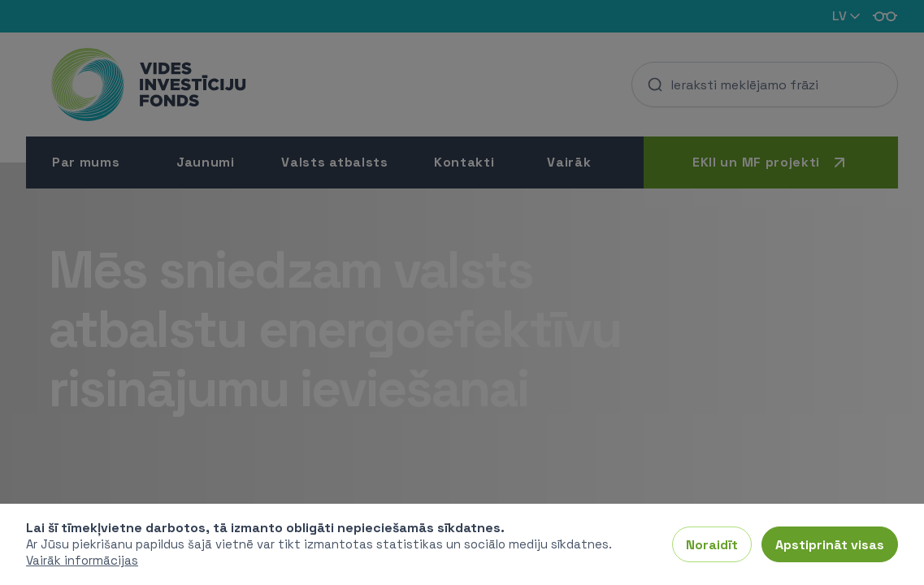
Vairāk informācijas (82, 560)
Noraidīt (712, 544)
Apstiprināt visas (830, 544)
